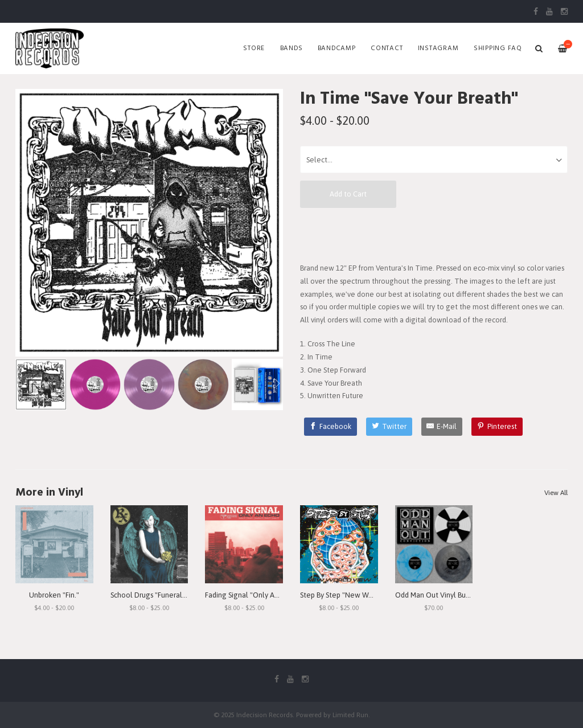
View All (556, 493)
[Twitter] (389, 427)
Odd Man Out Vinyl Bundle (438, 595)
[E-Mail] (442, 427)
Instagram (438, 48)
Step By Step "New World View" (351, 595)
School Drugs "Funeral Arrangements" (172, 595)
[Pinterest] (497, 427)
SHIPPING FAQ (498, 48)
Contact (387, 48)
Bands (291, 48)
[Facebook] (331, 427)
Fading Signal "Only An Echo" (252, 595)
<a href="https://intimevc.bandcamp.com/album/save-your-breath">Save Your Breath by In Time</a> (434, 235)
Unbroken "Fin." (54, 595)
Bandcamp (337, 48)
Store (254, 48)
